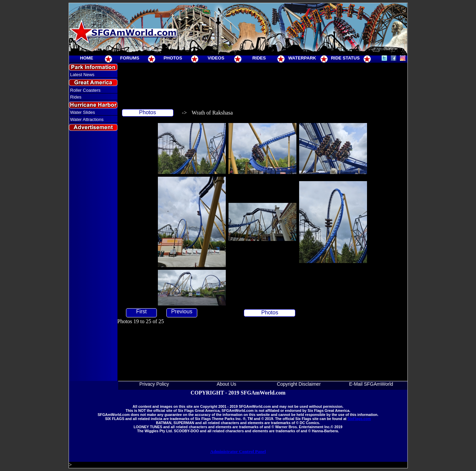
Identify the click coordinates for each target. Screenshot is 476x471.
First (141, 311)
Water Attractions (87, 119)
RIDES (259, 58)
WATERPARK (302, 58)
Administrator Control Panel (238, 451)
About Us (226, 384)
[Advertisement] (93, 256)
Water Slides (83, 112)
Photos (148, 112)
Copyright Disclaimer (299, 384)
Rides (76, 97)
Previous (182, 311)
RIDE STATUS (345, 58)
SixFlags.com (359, 419)
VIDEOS (216, 58)
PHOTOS (173, 58)
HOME (87, 58)
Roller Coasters (86, 90)
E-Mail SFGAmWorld (371, 384)
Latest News (83, 75)
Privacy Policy (154, 384)
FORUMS (130, 58)
